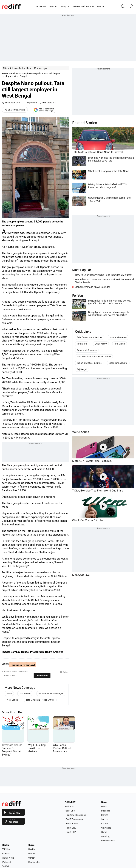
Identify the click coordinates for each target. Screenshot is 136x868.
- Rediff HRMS (71, 824)
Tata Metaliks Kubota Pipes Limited (94, 357)
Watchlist (6, 862)
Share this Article (15, 110)
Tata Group (120, 344)
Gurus (88, 6)
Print (64, 672)
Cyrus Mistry (101, 344)
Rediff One (70, 811)
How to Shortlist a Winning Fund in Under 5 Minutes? (104, 275)
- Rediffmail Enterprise (75, 815)
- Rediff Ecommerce (74, 819)
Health (32, 849)
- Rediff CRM (71, 828)
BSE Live (6, 849)
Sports (104, 819)
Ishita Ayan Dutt (12, 103)
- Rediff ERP (70, 832)
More (101, 6)
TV (93, 6)
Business (15, 73)
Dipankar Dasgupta (118, 363)
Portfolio (6, 866)
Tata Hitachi (25, 694)
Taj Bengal (82, 369)
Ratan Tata (82, 344)
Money (65, 6)
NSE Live (6, 854)
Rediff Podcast (108, 841)
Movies (105, 815)
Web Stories (81, 432)
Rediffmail (70, 807)
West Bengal (12, 700)
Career (31, 858)
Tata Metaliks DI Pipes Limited (40, 700)
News (53, 6)
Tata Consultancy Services (90, 337)
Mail (44, 6)
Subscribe (42, 675)
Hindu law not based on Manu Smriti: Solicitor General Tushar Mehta (104, 281)
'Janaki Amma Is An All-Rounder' (93, 287)
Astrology (106, 836)
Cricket (105, 824)
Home (39, 6)
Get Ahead (106, 828)
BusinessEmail (78, 6)
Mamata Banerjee (118, 337)
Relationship (34, 862)
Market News (8, 858)
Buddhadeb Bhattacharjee (51, 694)
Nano (9, 694)
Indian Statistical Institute (89, 363)
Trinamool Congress (87, 350)
